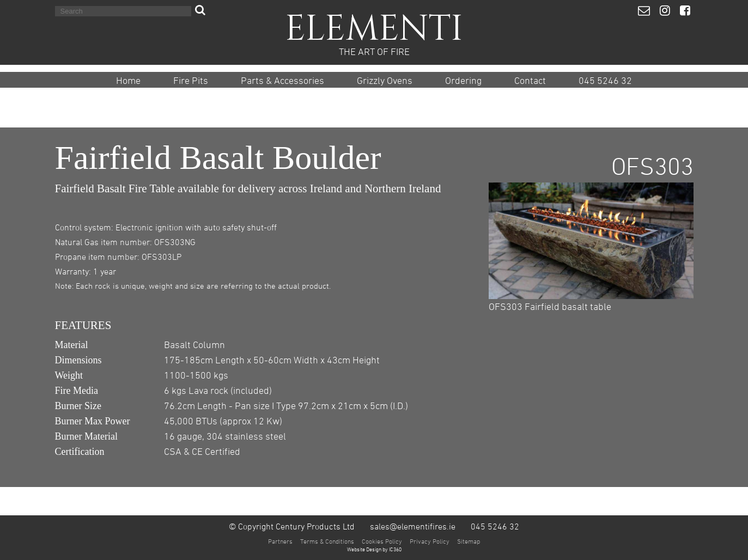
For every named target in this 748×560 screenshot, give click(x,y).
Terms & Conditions (327, 541)
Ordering (463, 81)
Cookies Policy (382, 541)
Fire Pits (191, 81)
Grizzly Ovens (385, 81)
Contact (530, 81)
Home (128, 81)
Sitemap (469, 541)
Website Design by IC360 (374, 549)
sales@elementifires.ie (413, 526)
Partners (280, 541)
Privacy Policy (430, 541)
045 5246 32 (605, 81)
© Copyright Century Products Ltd (292, 526)
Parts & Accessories (282, 81)
